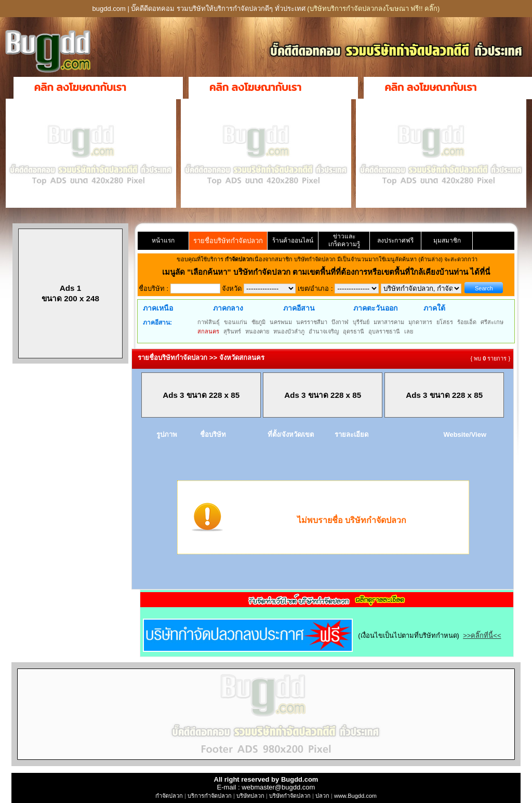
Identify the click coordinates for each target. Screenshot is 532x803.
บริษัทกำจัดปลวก (290, 796)
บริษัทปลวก (250, 796)
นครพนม (281, 322)
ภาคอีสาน (299, 308)
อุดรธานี (354, 331)
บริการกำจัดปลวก (210, 796)
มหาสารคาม (389, 322)
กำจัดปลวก (169, 796)
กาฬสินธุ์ (209, 322)
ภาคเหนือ (158, 308)
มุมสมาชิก (447, 240)
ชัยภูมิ (258, 322)
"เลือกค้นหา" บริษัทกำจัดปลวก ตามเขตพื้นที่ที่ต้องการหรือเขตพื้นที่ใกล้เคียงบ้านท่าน (329, 272)
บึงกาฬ (340, 322)
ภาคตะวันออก (375, 308)
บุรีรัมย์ (361, 322)
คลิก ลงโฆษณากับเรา (80, 87)
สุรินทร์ (232, 331)
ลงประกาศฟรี (395, 240)
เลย (409, 331)
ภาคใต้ (434, 308)
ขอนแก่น (236, 322)
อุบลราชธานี (384, 331)
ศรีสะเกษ (492, 322)
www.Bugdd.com (355, 796)
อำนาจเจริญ (324, 331)
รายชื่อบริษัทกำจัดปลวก (228, 241)
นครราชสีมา (312, 322)
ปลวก (322, 796)
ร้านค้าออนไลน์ (293, 240)
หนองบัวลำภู (289, 331)
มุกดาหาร (420, 322)
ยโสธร (445, 322)
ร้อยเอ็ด (467, 322)
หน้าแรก (163, 240)
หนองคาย (257, 331)
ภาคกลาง (228, 308)
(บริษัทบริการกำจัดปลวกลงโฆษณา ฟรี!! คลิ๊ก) (373, 9)
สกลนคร (208, 331)
